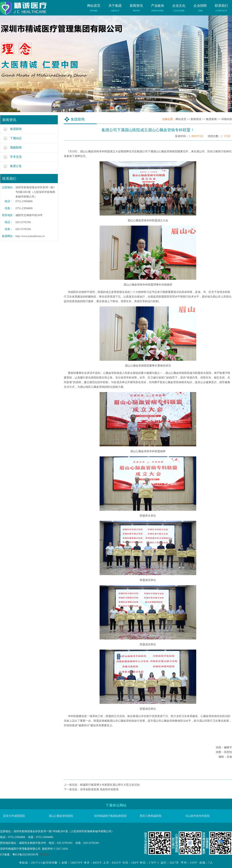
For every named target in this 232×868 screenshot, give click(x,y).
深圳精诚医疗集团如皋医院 (110, 816)
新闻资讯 (136, 6)
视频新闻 (16, 148)
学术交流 (16, 157)
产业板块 (158, 6)
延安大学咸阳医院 (14, 816)
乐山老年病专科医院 (197, 816)
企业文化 (179, 6)
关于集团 (115, 6)
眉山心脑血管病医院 (61, 816)
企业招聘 (200, 6)
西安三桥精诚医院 (151, 816)
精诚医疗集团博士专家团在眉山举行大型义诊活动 (110, 785)
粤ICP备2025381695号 (25, 855)
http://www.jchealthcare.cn (30, 236)
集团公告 (16, 166)
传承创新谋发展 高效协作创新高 (99, 789)
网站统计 (45, 855)
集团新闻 (16, 129)
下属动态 (16, 138)
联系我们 (221, 6)
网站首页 (94, 6)
